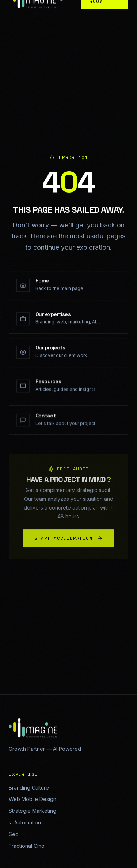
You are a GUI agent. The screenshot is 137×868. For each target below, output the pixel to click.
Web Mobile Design (33, 799)
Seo (14, 834)
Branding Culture (29, 788)
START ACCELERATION (68, 540)
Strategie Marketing (33, 811)
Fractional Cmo (27, 846)
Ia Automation (25, 822)
